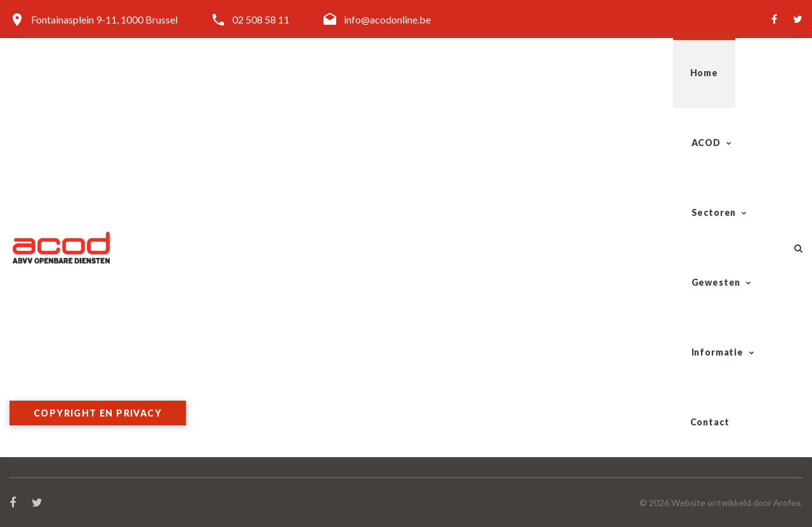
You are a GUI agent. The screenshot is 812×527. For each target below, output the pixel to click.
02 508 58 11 (261, 19)
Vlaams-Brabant (655, 374)
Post (426, 359)
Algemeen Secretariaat (262, 344)
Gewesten (544, 73)
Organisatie (238, 329)
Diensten (232, 359)
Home (298, 73)
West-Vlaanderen (657, 359)
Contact (737, 73)
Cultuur (432, 450)
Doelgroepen (241, 374)
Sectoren (448, 73)
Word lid (232, 390)
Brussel (635, 405)
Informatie (644, 73)
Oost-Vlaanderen (656, 344)
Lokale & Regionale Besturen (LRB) (491, 420)
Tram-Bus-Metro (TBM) (470, 344)
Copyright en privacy (98, 413)
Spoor (429, 329)
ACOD (362, 73)
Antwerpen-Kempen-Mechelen (686, 329)
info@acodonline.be (387, 19)
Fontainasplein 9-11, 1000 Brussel (104, 19)
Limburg (637, 390)
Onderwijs (438, 435)
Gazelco (434, 374)
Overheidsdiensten (456, 405)
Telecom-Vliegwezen (461, 390)
